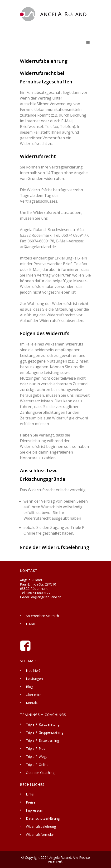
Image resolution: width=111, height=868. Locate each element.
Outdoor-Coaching (40, 773)
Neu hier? (33, 670)
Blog (29, 687)
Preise (31, 802)
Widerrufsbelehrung (41, 826)
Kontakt (32, 703)
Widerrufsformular (40, 834)
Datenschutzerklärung (43, 818)
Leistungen (34, 679)
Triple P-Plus (36, 748)
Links (30, 794)
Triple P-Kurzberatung (43, 724)
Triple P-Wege (37, 757)
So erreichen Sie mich (42, 616)
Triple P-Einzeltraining (42, 740)
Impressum (35, 810)
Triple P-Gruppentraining (45, 732)
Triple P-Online (37, 765)
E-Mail (31, 624)
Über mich (34, 695)
